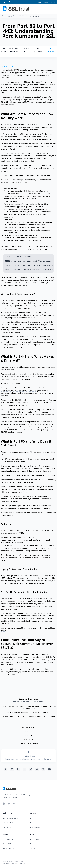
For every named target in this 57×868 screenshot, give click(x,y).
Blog (39, 2)
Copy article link (8, 66)
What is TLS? (29, 735)
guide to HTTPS (12, 70)
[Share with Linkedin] (18, 769)
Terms (32, 848)
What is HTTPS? (29, 739)
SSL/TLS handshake (22, 214)
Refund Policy (35, 839)
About (32, 818)
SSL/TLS (21, 16)
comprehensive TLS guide (17, 405)
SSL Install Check (9, 827)
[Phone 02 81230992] (4, 2)
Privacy (33, 844)
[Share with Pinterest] (24, 769)
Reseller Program (36, 827)
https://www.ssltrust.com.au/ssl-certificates (18, 390)
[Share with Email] (49, 769)
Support (46, 2)
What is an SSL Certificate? (14, 50)
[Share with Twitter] (12, 769)
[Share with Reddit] (31, 769)
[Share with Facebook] (6, 769)
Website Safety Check (10, 818)
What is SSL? (4, 50)
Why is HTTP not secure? (29, 743)
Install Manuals (8, 839)
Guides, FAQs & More (10, 844)
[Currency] (53, 2)
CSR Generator (8, 823)
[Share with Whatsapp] (43, 769)
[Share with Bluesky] (37, 769)
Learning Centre (11, 16)
